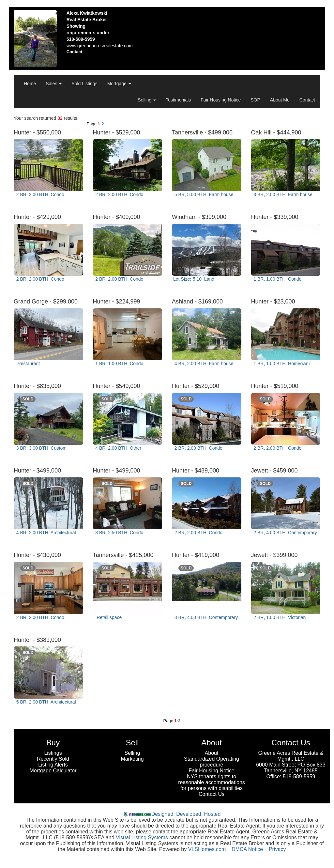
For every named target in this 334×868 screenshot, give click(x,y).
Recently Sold (53, 759)
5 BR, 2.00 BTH (46, 702)
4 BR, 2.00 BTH (203, 364)
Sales (54, 84)
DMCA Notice (247, 849)
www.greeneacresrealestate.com (100, 46)
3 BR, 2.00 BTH (282, 194)
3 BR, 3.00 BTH (41, 448)
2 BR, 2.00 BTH (40, 194)
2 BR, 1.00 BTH (279, 617)
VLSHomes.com (207, 849)
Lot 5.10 (194, 279)
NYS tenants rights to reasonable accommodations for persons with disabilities (212, 782)
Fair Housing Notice (221, 100)
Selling (147, 100)
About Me (280, 100)
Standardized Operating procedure (212, 762)
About (212, 753)
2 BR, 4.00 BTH (285, 533)
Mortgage (119, 84)
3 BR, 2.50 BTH (119, 533)
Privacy (277, 849)
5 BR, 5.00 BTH (203, 194)
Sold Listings (84, 84)
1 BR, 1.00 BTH (277, 279)
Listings (53, 753)
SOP (255, 100)
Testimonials (178, 100)
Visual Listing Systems (142, 837)
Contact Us (212, 794)
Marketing (132, 759)
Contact (307, 100)
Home (30, 84)
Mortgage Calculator (53, 771)
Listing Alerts (53, 765)
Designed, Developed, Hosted (186, 814)
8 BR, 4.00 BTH (205, 617)
